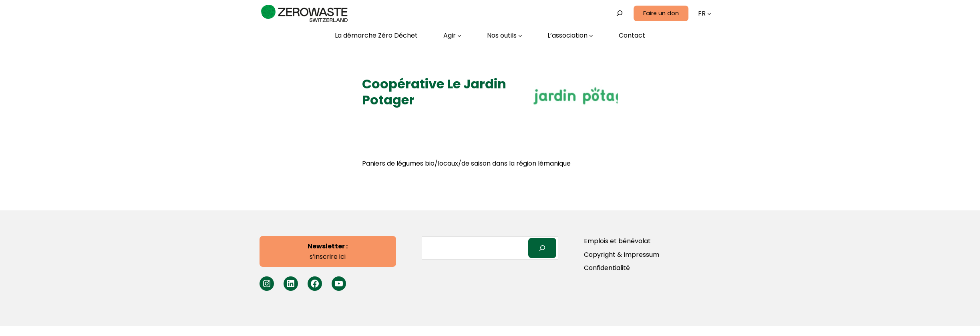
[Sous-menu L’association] (570, 36)
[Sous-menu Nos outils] (505, 36)
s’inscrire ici (328, 251)
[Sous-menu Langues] (709, 14)
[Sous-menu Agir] (452, 36)
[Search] (542, 248)
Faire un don (661, 13)
